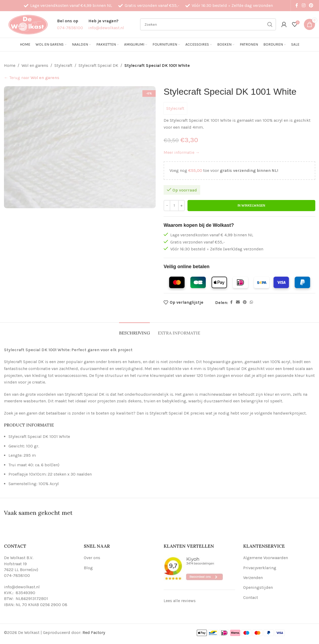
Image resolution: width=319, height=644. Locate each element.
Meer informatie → (182, 153)
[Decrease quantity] (167, 206)
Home (10, 65)
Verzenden (253, 578)
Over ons (92, 558)
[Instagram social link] (303, 5)
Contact (251, 597)
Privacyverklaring (260, 568)
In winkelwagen (251, 205)
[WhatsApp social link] (251, 303)
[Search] (208, 24)
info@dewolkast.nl (22, 587)
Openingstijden (258, 587)
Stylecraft (63, 65)
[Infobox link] (70, 24)
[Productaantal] (174, 206)
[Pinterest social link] (311, 5)
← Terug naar (32, 78)
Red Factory (94, 632)
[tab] (134, 330)
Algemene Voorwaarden (266, 558)
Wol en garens (35, 65)
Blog (88, 568)
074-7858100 (17, 575)
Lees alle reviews (180, 601)
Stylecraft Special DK (98, 65)
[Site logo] (28, 24)
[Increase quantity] (182, 206)
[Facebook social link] (297, 5)
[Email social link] (238, 303)
